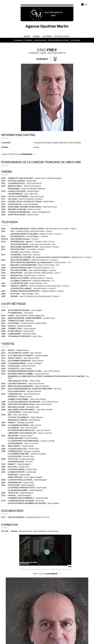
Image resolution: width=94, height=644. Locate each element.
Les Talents (47, 36)
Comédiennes (18, 40)
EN (86, 4)
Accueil (27, 36)
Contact (42, 59)
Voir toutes (47, 574)
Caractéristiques (19, 154)
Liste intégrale (75, 40)
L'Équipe (36, 36)
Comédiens (28, 40)
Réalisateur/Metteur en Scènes (59, 40)
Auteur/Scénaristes (40, 40)
